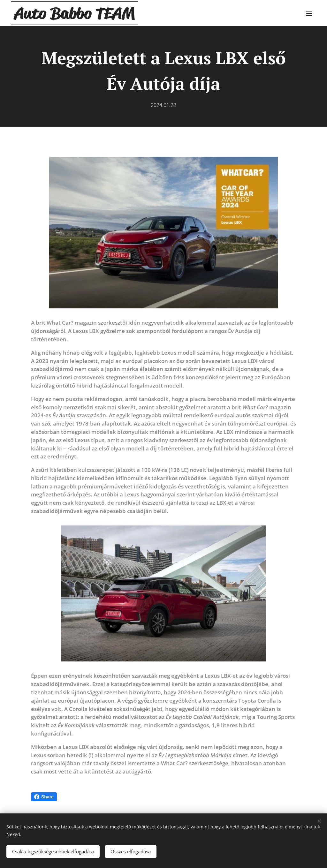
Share (44, 797)
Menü (309, 13)
